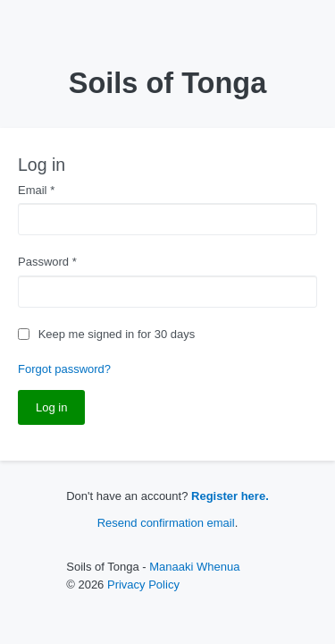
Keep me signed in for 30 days (117, 334)
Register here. (230, 496)
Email (36, 190)
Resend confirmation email (166, 523)
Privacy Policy (143, 585)
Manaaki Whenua (194, 567)
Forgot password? (64, 369)
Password (47, 262)
